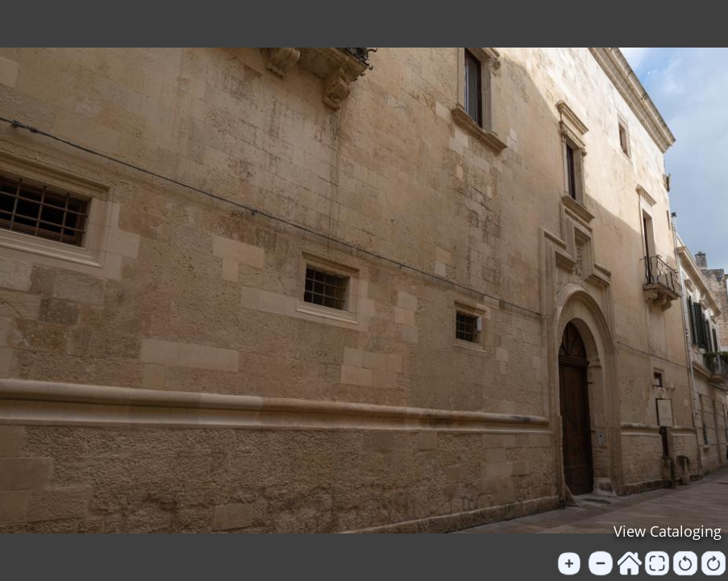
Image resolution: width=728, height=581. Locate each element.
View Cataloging (668, 531)
